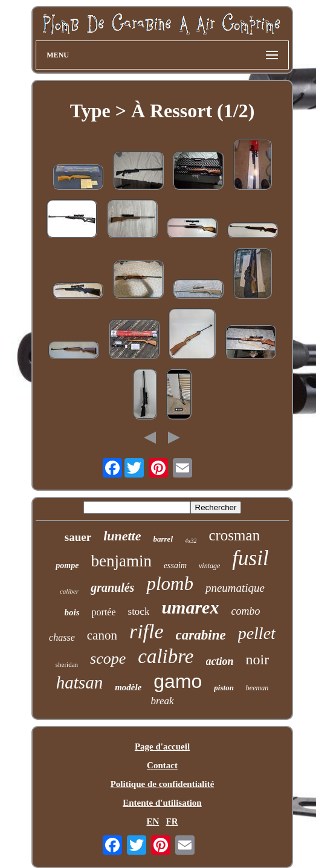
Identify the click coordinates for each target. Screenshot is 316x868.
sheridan (67, 664)
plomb (170, 584)
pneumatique (235, 588)
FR (172, 821)
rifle (147, 631)
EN (153, 821)
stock (139, 611)
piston (224, 688)
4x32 (191, 541)
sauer (78, 537)
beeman (257, 688)
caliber (69, 591)
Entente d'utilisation (162, 803)
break (162, 701)
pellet (257, 633)
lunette (122, 536)
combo (245, 611)
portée (104, 612)
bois (72, 612)
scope (108, 659)
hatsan (79, 682)
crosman (234, 535)
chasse (62, 637)
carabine (201, 635)
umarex (190, 607)
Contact (162, 765)
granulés (112, 588)
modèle (128, 687)
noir (258, 659)
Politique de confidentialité (163, 784)
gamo (178, 681)
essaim (175, 565)
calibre (166, 656)
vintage (209, 566)
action (220, 661)
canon (102, 635)
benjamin (121, 561)
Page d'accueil (162, 747)
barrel (163, 539)
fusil (250, 558)
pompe (67, 565)
